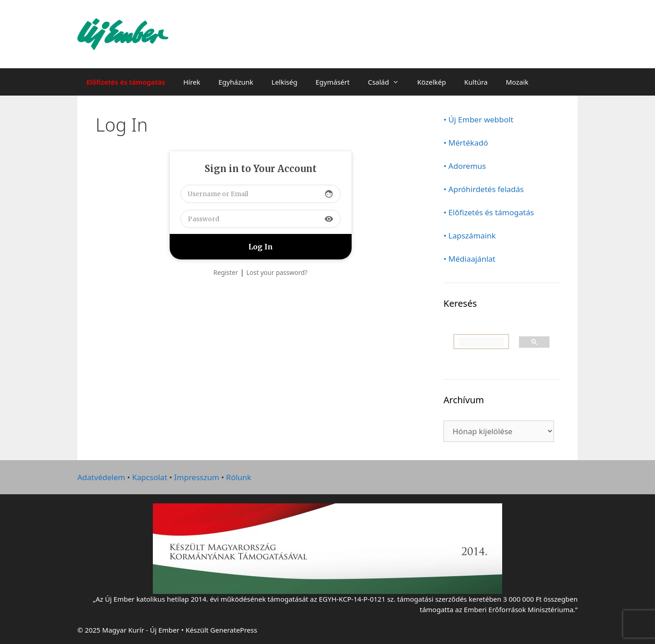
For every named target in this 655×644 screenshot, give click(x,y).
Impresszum (197, 477)
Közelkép (431, 82)
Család (388, 82)
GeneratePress (234, 630)
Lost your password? (277, 272)
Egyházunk (236, 82)
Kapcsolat (149, 477)
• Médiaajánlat (469, 259)
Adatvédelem (101, 477)
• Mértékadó (466, 143)
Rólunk (239, 477)
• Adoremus (465, 166)
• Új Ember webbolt (479, 119)
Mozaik (517, 82)
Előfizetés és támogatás (126, 82)
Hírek (192, 82)
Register (226, 272)
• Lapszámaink (470, 236)
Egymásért (333, 82)
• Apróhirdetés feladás (484, 189)
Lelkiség (285, 82)
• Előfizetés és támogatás (489, 212)
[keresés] (481, 342)
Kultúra (476, 82)
